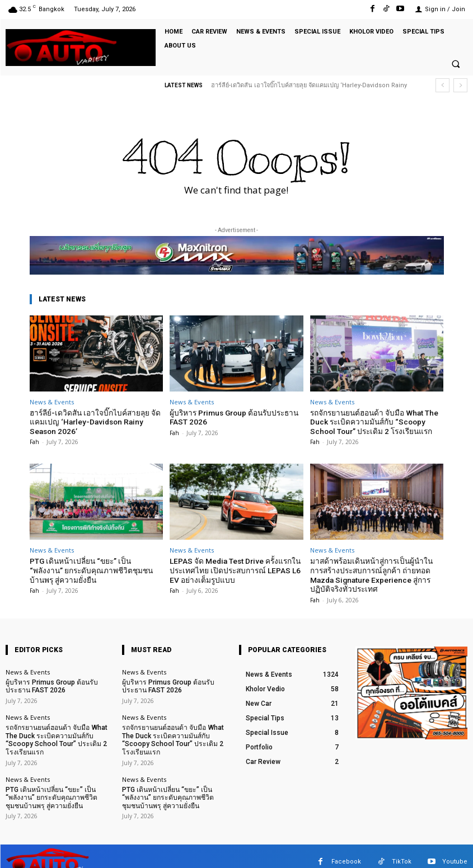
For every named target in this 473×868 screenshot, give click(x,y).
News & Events (52, 402)
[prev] (442, 85)
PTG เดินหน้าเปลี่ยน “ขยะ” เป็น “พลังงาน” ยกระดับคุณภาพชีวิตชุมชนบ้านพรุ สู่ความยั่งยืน (95, 568)
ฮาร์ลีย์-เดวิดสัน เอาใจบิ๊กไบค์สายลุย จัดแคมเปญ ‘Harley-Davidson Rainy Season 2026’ (95, 421)
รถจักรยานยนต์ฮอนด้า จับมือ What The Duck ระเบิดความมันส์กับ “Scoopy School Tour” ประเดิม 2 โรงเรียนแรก (372, 421)
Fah (34, 440)
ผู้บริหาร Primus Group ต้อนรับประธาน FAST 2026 (231, 417)
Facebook (346, 850)
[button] (456, 64)
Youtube (455, 850)
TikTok (402, 850)
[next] (460, 85)
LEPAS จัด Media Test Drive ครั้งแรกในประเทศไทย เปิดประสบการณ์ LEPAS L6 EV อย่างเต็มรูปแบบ (232, 568)
